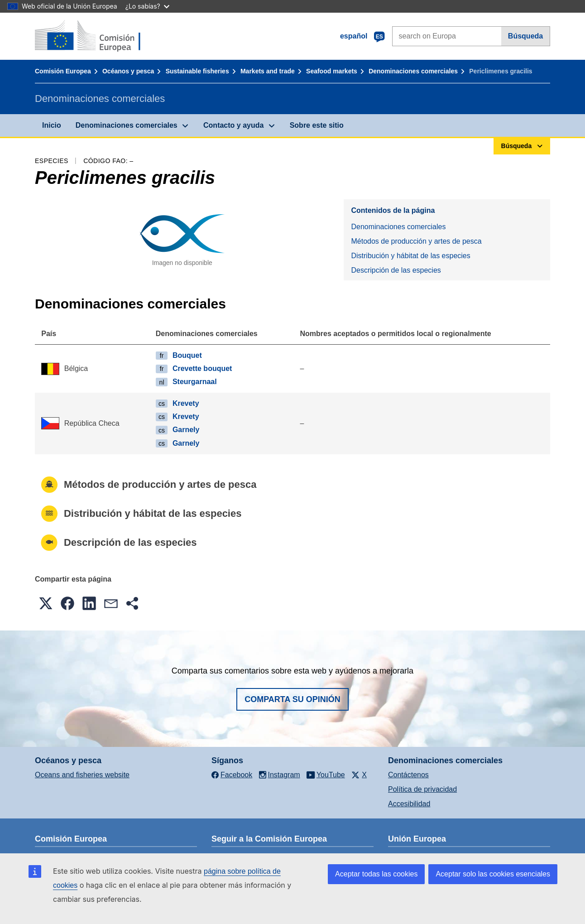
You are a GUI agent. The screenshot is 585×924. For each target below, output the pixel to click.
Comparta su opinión (292, 699)
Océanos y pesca (128, 71)
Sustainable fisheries (197, 71)
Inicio (52, 125)
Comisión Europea (63, 71)
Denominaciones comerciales (413, 71)
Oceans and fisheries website (82, 775)
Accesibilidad (409, 804)
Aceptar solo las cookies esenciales (493, 874)
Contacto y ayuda (233, 125)
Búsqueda (525, 36)
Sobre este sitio (317, 125)
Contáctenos (408, 775)
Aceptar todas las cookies (376, 874)
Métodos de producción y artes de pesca (416, 241)
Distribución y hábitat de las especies (410, 256)
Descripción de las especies (396, 270)
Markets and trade (268, 71)
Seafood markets (332, 71)
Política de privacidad (422, 789)
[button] (46, 603)
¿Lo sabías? (147, 6)
